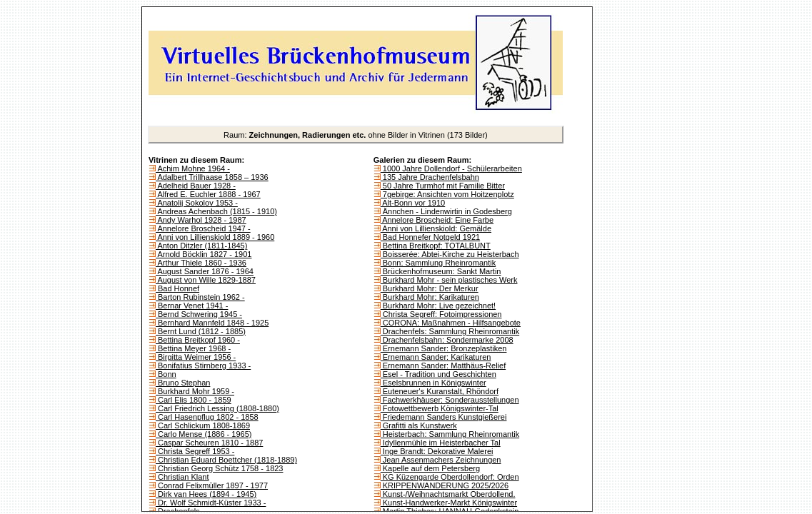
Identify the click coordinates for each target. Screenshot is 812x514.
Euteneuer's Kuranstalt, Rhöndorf (440, 391)
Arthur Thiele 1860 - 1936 (201, 263)
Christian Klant (182, 477)
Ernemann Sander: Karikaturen (436, 357)
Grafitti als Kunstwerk (419, 425)
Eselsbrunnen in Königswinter (433, 383)
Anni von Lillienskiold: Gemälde (436, 228)
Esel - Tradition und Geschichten (438, 374)
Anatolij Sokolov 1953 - (197, 203)
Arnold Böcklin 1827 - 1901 (204, 254)
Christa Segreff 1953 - (195, 451)
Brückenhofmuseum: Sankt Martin (441, 271)
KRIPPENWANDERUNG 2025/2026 (445, 485)
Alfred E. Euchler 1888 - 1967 (208, 194)
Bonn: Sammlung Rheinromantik (438, 263)
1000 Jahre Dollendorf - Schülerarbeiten (451, 168)
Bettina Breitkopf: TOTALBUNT (436, 246)
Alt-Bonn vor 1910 (413, 203)
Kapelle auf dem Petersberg (430, 468)
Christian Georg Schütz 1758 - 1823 (220, 468)
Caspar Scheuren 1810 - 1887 (209, 443)
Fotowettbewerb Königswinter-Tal (440, 408)
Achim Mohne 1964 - (193, 168)
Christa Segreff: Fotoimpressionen (441, 314)
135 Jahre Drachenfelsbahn (430, 177)
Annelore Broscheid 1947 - (203, 228)
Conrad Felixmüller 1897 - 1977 (212, 485)
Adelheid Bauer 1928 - (196, 186)
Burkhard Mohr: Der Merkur (430, 288)
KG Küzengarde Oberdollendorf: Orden (450, 477)
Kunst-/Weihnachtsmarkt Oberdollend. (448, 494)
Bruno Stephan (183, 383)
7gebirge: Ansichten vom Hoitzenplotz (447, 194)
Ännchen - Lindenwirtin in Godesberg (446, 211)
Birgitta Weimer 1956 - (196, 357)
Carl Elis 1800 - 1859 (194, 400)
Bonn (166, 374)
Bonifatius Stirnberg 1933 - (203, 366)
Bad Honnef (177, 288)
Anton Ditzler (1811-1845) (201, 246)
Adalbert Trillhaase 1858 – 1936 (212, 177)
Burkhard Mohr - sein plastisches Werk (449, 280)
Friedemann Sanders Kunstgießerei (444, 417)
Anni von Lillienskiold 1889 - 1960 (215, 237)
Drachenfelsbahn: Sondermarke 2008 (447, 340)
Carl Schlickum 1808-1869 (203, 425)
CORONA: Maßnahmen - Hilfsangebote (451, 323)
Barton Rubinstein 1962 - (200, 297)
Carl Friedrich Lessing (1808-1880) (217, 408)
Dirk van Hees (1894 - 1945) (206, 494)
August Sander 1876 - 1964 (205, 271)
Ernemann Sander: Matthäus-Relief (443, 366)
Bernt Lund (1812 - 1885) (201, 331)
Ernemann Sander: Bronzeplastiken (444, 348)
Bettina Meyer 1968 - (193, 348)
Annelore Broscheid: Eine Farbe (437, 220)
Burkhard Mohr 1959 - (195, 391)
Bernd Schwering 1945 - (199, 314)
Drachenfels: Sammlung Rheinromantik (450, 331)
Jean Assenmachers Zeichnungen (441, 460)
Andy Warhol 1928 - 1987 (201, 220)
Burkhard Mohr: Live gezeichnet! (438, 306)
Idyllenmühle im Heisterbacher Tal (441, 443)
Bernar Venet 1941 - (192, 306)
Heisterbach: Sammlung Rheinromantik (450, 434)
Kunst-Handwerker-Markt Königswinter (449, 503)
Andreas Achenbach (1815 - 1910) (216, 211)
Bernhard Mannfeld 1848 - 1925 (212, 323)
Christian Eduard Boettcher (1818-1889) (226, 460)
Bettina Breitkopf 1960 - (198, 340)
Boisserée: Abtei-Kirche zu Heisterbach (450, 254)
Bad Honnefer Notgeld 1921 (430, 237)
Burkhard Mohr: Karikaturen (430, 297)
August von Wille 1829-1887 (206, 280)
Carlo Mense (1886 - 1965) (204, 434)
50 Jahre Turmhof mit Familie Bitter (443, 186)
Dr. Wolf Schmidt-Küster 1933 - (211, 503)
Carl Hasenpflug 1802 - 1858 (207, 417)
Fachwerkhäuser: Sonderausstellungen (450, 400)
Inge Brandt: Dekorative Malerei (437, 451)
